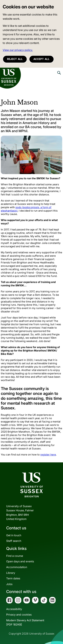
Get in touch (14, 535)
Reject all (15, 59)
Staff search (14, 541)
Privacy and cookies (19, 615)
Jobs (9, 584)
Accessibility (14, 609)
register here (48, 455)
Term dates (13, 578)
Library (11, 573)
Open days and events (20, 561)
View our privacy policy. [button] (18, 50)
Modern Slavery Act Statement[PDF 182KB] (25, 622)
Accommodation (17, 567)
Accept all (41, 59)
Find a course (15, 556)
